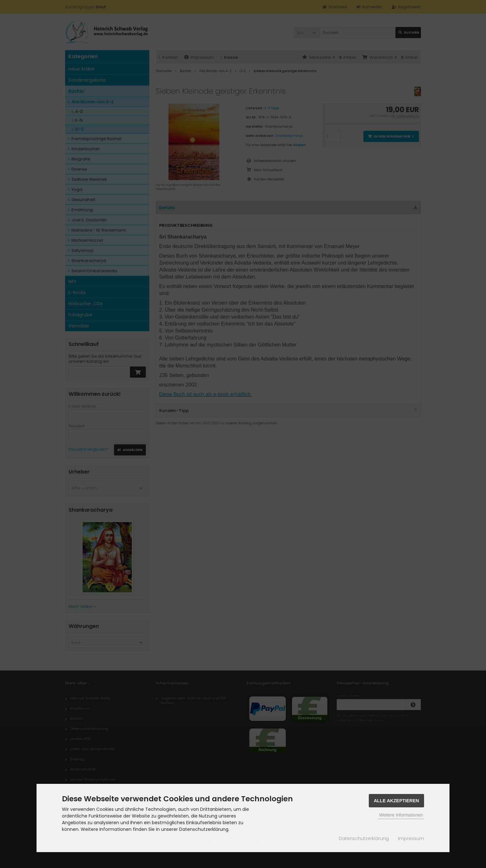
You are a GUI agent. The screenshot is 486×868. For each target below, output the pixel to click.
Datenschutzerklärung (364, 838)
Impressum (411, 838)
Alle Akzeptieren (397, 801)
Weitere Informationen (401, 815)
